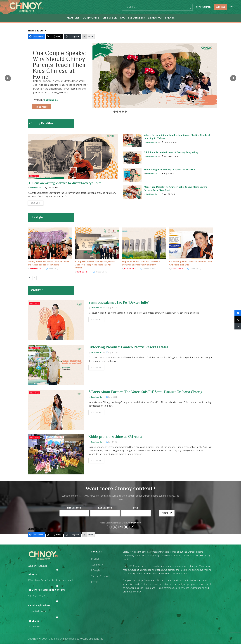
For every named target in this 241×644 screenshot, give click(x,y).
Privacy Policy (135, 523)
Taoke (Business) (101, 576)
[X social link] (115, 527)
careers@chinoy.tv (37, 611)
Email (136, 508)
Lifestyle (36, 218)
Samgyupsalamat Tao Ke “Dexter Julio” (119, 303)
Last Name (105, 508)
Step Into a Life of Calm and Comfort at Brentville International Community (141, 263)
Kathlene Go (51, 100)
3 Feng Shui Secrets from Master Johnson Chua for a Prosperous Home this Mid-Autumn (95, 265)
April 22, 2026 (52, 188)
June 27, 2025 (168, 194)
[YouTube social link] (126, 527)
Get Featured (203, 7)
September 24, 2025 (171, 156)
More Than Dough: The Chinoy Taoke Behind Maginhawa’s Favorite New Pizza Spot (175, 189)
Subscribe (221, 7)
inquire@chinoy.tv (36, 595)
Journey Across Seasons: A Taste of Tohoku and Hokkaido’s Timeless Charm (49, 263)
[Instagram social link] (120, 527)
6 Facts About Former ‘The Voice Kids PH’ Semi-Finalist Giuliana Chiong (145, 392)
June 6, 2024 (112, 397)
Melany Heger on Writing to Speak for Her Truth (170, 170)
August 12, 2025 (169, 174)
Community (97, 565)
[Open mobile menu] (232, 7)
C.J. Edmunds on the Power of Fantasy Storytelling (171, 153)
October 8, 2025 (169, 142)
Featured (35, 303)
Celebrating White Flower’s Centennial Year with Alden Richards (191, 263)
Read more (36, 203)
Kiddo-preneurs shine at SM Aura (115, 437)
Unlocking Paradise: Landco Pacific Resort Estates (128, 347)
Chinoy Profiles (41, 124)
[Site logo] (27, 7)
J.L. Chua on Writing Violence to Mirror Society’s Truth (65, 183)
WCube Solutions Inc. (92, 639)
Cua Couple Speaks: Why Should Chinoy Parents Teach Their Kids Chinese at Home (60, 64)
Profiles (34, 176)
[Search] (157, 7)
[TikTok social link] (132, 527)
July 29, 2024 (112, 442)
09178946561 (35, 626)
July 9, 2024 (112, 307)
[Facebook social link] (109, 527)
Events (95, 582)
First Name (74, 508)
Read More (42, 107)
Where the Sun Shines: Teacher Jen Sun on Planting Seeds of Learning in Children (177, 137)
